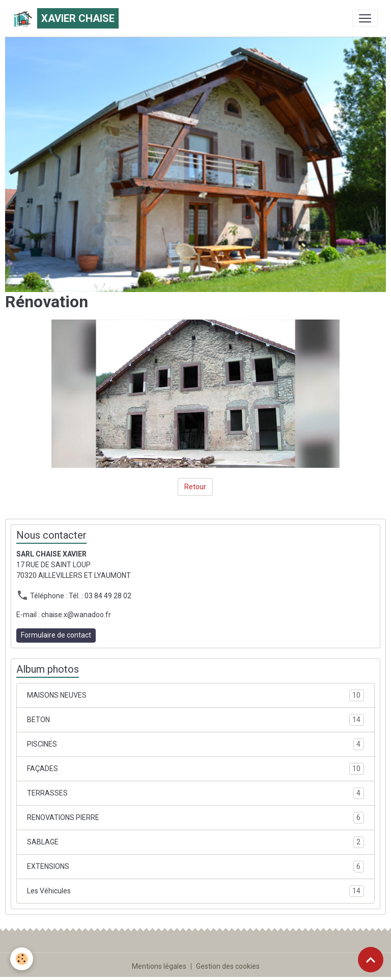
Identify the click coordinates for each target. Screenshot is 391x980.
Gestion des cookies (228, 966)
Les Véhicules (195, 891)
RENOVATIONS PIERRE (195, 818)
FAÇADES (195, 769)
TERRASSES (195, 793)
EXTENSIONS (195, 867)
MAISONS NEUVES (195, 695)
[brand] (66, 18)
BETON (195, 720)
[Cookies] (22, 959)
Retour (195, 487)
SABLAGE (195, 842)
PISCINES (195, 744)
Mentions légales (159, 966)
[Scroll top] (371, 960)
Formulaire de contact (56, 635)
